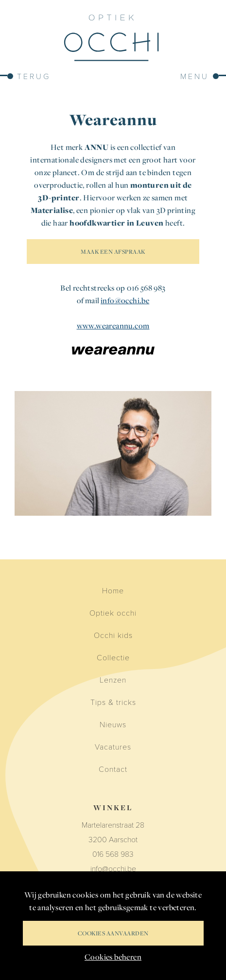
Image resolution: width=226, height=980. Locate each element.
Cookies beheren (113, 957)
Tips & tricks (113, 702)
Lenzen (113, 679)
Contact (113, 769)
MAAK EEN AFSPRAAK (113, 252)
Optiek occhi (113, 612)
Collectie (113, 657)
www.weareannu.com (113, 326)
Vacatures (113, 746)
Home (113, 590)
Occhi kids (113, 635)
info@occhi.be (125, 300)
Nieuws (113, 724)
